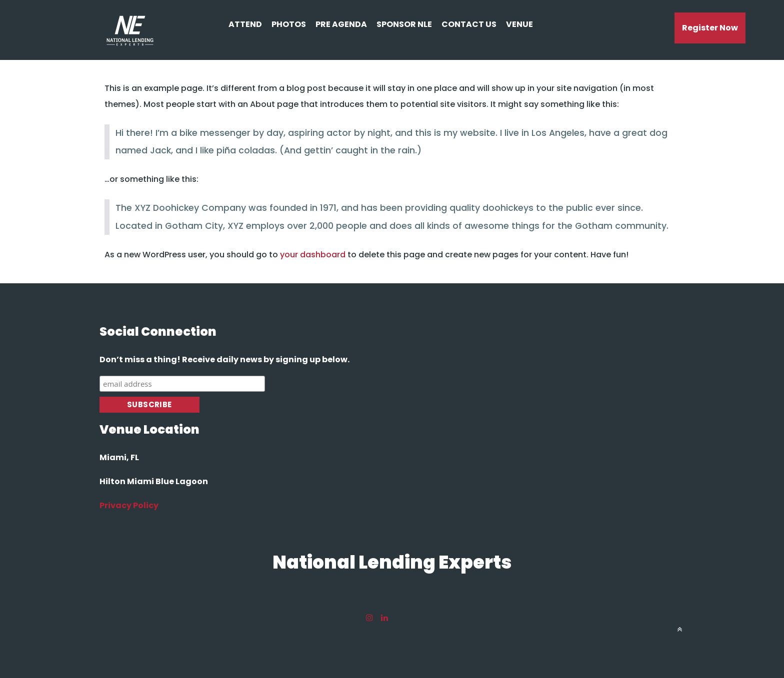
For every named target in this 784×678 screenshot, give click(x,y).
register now (710, 28)
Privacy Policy (129, 505)
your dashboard (313, 255)
